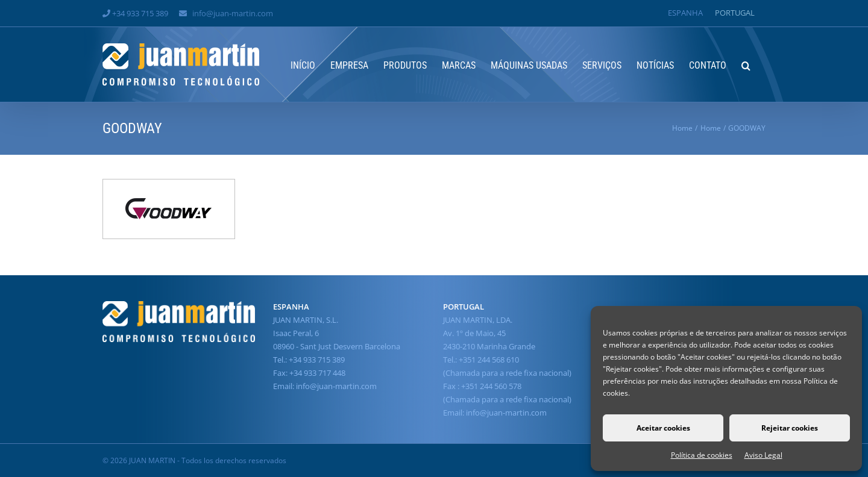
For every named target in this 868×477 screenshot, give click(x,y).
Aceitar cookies (663, 428)
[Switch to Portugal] (735, 13)
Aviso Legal (763, 455)
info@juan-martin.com (233, 13)
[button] (746, 64)
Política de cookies (702, 455)
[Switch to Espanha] (685, 13)
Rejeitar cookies (790, 428)
